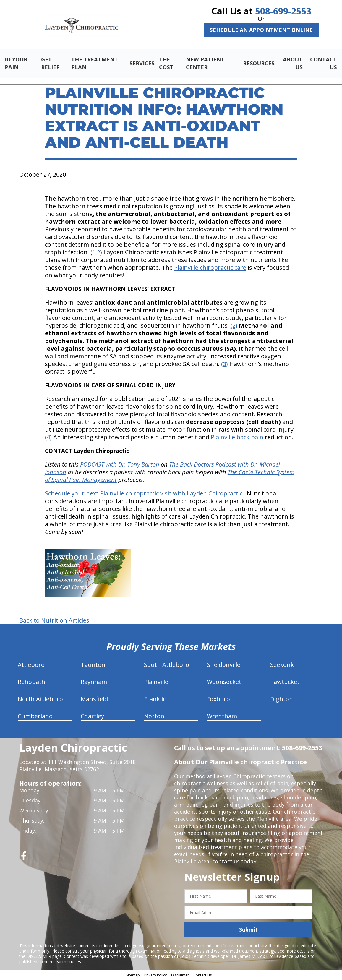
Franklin (155, 700)
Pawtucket (285, 683)
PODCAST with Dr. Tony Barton (120, 465)
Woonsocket (224, 683)
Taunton (93, 665)
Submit (248, 930)
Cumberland (35, 717)
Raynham (94, 683)
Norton (154, 717)
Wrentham (222, 717)
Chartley (92, 717)
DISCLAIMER (39, 957)
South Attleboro (167, 665)
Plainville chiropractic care (210, 268)
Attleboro (31, 665)
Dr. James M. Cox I (249, 957)
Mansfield (94, 700)
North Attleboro (40, 700)
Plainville (156, 683)
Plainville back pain (237, 438)
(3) (225, 365)
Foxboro (218, 700)
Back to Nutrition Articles (54, 621)
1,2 (96, 253)
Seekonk (282, 665)
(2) (234, 326)
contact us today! (234, 862)
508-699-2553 (283, 11)
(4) (48, 438)
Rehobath (31, 683)
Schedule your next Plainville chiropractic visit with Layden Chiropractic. (145, 494)
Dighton (282, 700)
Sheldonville (224, 665)
